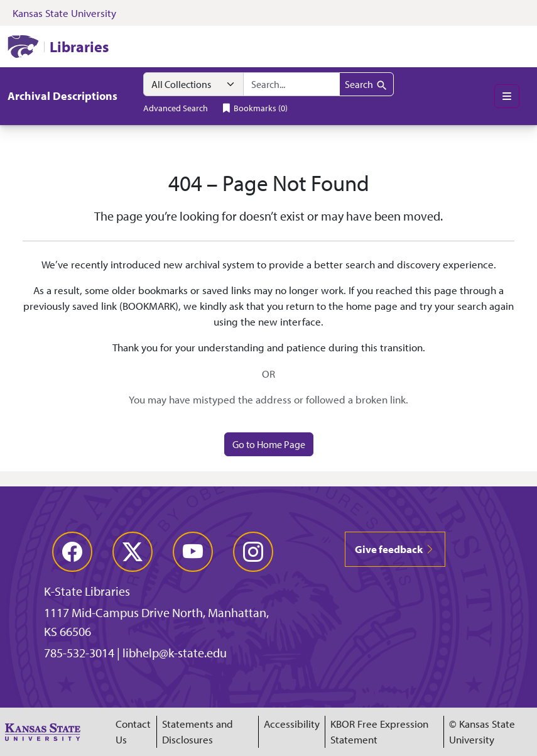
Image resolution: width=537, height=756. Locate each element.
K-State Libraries (87, 591)
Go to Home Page (269, 444)
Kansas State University (64, 13)
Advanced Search (176, 108)
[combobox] (292, 84)
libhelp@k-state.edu (175, 653)
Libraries (79, 47)
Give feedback (395, 549)
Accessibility (292, 724)
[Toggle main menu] (507, 96)
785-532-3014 (79, 653)
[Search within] (193, 84)
